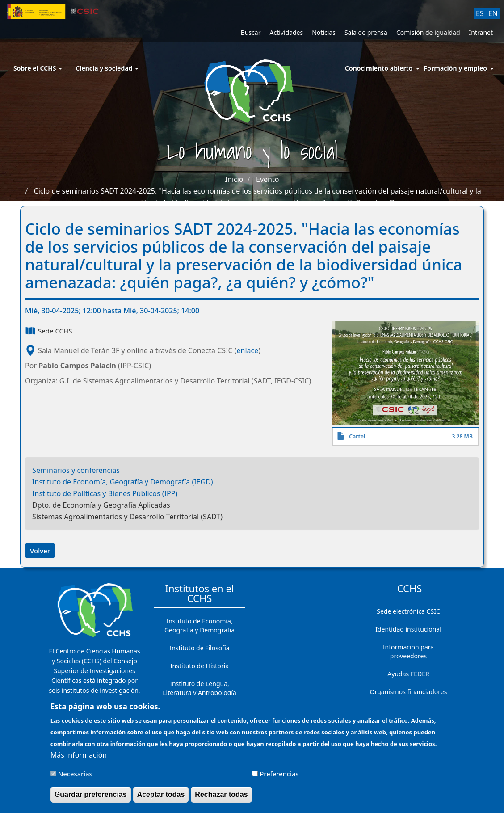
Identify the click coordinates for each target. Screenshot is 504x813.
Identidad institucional (408, 629)
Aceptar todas (161, 799)
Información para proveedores (408, 651)
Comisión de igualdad (428, 32)
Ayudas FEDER (408, 674)
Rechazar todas (221, 799)
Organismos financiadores (409, 692)
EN (493, 13)
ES (480, 13)
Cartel (357, 436)
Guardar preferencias (91, 799)
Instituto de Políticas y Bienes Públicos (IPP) (105, 493)
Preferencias (279, 778)
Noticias (324, 32)
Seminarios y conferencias (76, 470)
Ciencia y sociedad (107, 68)
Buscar (251, 32)
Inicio (234, 179)
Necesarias (75, 778)
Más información (79, 759)
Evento (267, 179)
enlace (248, 350)
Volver (40, 551)
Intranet (481, 32)
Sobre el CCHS (38, 68)
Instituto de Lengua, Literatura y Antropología (199, 688)
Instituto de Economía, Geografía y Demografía (199, 626)
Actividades (286, 32)
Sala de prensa (366, 32)
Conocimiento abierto (379, 68)
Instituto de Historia (199, 666)
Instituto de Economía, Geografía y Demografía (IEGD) (123, 482)
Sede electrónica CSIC (408, 611)
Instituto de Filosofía (199, 648)
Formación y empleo (456, 68)
